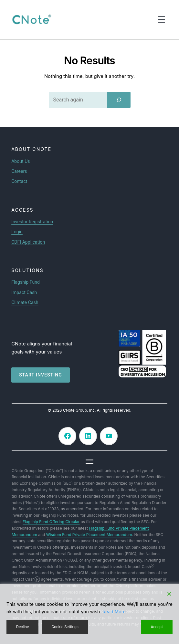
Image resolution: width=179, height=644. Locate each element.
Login (17, 232)
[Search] (119, 100)
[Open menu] (162, 20)
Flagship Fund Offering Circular (51, 522)
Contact (19, 181)
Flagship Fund (26, 282)
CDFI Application (28, 242)
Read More (114, 612)
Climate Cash (25, 302)
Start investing (41, 375)
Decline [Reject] (22, 627)
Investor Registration (32, 222)
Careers (19, 171)
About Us (21, 161)
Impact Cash (24, 292)
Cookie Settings (65, 627)
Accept (157, 627)
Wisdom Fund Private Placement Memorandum (89, 535)
